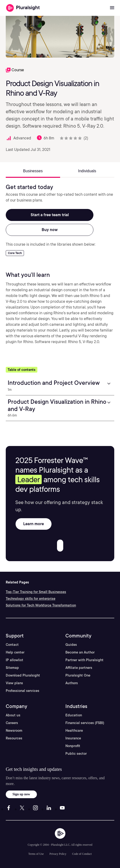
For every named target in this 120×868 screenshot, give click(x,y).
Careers (12, 723)
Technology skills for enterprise (31, 599)
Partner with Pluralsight (84, 660)
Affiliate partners (79, 668)
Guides (71, 645)
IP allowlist (14, 660)
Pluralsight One (78, 675)
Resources (14, 738)
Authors (72, 683)
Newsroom (14, 731)
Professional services (23, 691)
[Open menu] (112, 8)
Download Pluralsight (23, 675)
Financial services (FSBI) (85, 723)
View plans (14, 683)
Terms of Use (36, 854)
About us (13, 715)
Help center (15, 652)
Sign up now (21, 794)
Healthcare (74, 731)
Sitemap (12, 668)
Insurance (73, 738)
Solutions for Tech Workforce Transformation (41, 605)
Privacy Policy (58, 854)
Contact (12, 645)
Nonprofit (73, 746)
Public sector (76, 754)
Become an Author (80, 652)
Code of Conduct (82, 854)
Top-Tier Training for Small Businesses (36, 592)
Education (74, 715)
